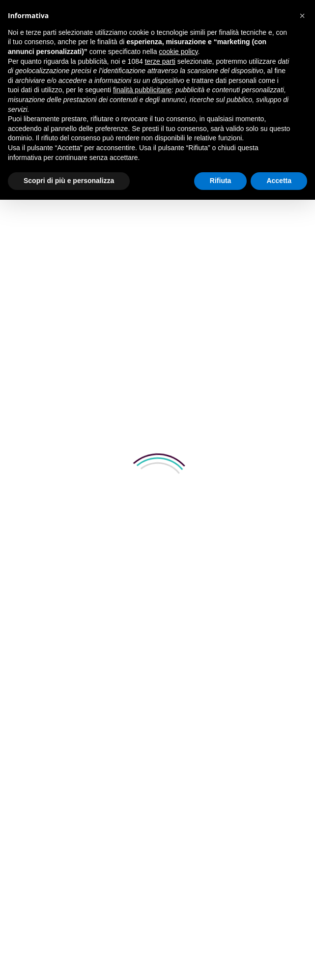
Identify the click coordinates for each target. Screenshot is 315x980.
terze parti (160, 61)
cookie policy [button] (178, 52)
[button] (302, 16)
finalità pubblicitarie (142, 90)
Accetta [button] (279, 181)
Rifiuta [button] (221, 181)
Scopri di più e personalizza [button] (69, 181)
